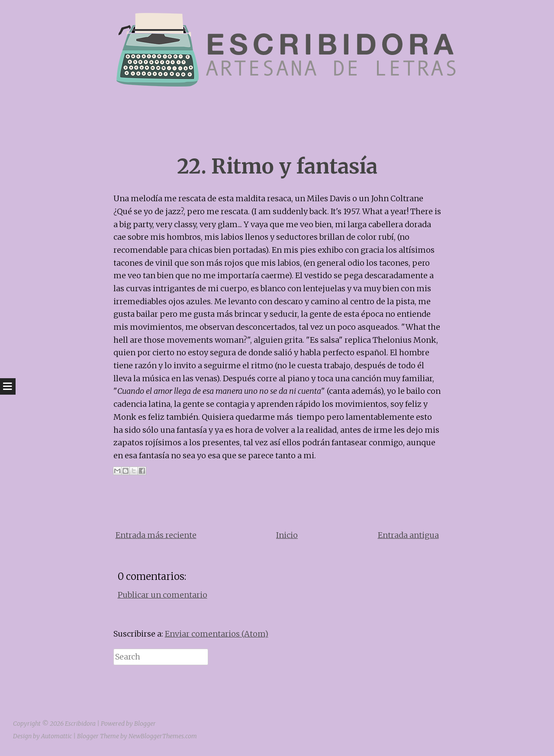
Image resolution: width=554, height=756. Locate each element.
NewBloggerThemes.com (163, 736)
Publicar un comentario (163, 595)
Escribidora (80, 724)
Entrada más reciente (156, 535)
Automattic (56, 736)
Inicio (287, 535)
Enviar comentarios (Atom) (217, 634)
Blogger (145, 724)
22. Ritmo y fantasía (277, 166)
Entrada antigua (408, 535)
